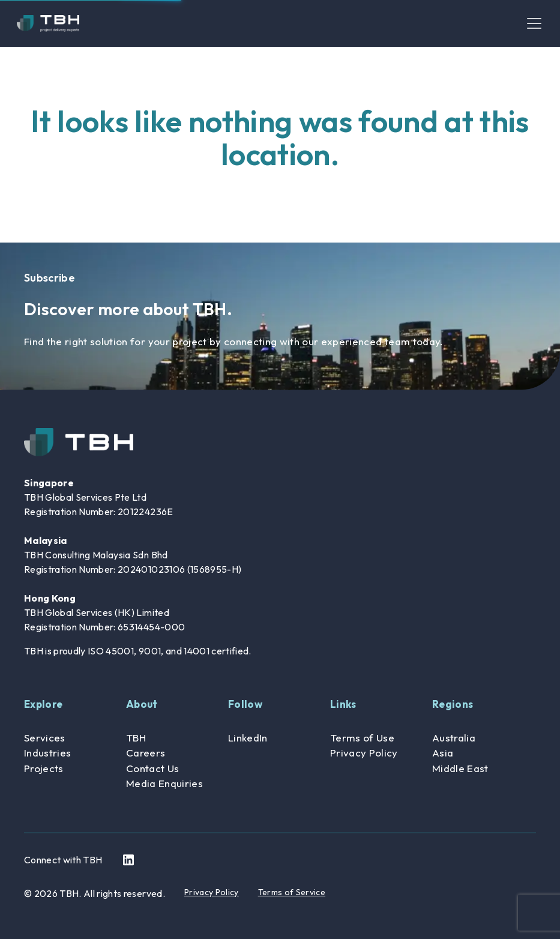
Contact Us (152, 768)
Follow (245, 704)
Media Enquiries (164, 783)
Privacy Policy (364, 753)
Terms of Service (292, 892)
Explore (43, 704)
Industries (47, 753)
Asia (443, 753)
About (142, 704)
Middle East (460, 768)
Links (343, 704)
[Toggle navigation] (534, 23)
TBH (136, 738)
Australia (454, 738)
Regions (453, 704)
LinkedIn (248, 738)
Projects (44, 768)
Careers (146, 753)
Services (45, 738)
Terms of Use (362, 738)
